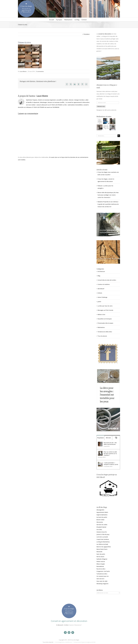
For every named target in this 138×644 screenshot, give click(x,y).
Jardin (99, 302)
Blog (99, 276)
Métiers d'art (101, 314)
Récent (108, 438)
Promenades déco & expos (105, 323)
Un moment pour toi (103, 576)
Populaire (101, 438)
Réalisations (101, 327)
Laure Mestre (23, 71)
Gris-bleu (99, 530)
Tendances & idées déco (105, 332)
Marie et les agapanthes (104, 547)
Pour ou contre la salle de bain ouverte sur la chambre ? (110, 454)
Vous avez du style (102, 581)
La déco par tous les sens (105, 306)
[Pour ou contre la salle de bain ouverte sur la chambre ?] (100, 452)
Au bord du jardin (102, 517)
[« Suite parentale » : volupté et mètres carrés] (100, 463)
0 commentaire (40, 71)
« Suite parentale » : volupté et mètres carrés (111, 464)
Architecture (101, 271)
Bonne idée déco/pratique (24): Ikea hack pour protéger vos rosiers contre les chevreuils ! (108, 195)
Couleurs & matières (104, 284)
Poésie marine (101, 561)
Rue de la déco (101, 569)
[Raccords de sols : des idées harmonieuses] (100, 443)
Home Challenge (102, 297)
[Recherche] (119, 136)
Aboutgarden (100, 510)
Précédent (87, 34)
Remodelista (100, 566)
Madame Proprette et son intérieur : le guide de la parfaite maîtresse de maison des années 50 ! (108, 204)
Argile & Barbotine (102, 515)
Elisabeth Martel (101, 527)
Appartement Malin (102, 512)
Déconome (100, 522)
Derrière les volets (102, 525)
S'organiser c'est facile (103, 571)
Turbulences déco (102, 574)
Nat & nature (100, 557)
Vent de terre (100, 579)
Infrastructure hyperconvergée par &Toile (85, 642)
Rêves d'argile (101, 564)
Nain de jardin (101, 554)
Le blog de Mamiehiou (103, 542)
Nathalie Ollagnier (102, 559)
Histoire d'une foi (102, 532)
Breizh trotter (101, 520)
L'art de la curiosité (102, 537)
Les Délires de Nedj (102, 544)
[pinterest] (73, 632)
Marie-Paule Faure (102, 549)
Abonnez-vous (101, 106)
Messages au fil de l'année (105, 310)
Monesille (99, 552)
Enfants (100, 293)
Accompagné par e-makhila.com (63, 642)
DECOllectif (101, 289)
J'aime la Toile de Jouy (103, 534)
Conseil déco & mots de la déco (107, 280)
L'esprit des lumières (103, 539)
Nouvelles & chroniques (105, 319)
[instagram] (69, 632)
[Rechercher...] (107, 136)
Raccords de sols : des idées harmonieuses (110, 443)
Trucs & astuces (102, 336)
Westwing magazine (102, 584)
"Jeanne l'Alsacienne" (75, 625)
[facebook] (65, 632)
